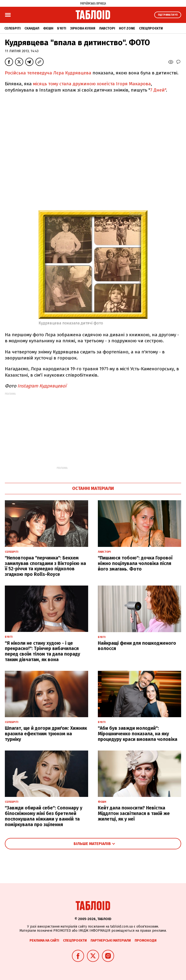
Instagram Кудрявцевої (41, 386)
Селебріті (12, 28)
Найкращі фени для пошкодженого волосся (137, 646)
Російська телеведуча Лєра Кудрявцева (48, 73)
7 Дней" (158, 90)
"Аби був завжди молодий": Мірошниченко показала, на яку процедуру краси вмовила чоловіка (138, 734)
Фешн (48, 28)
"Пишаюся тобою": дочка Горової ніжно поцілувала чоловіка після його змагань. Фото (135, 563)
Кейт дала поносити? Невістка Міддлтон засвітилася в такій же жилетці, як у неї (134, 813)
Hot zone (127, 28)
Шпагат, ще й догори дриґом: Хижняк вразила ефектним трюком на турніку (46, 734)
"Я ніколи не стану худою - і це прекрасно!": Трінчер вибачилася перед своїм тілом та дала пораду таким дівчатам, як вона (43, 651)
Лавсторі (107, 28)
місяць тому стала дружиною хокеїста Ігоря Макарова (92, 84)
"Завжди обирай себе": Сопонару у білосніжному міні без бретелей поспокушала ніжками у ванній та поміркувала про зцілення (44, 816)
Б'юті (62, 28)
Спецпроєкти (151, 28)
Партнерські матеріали (111, 941)
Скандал (32, 28)
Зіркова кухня (83, 28)
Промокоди (146, 941)
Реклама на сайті (44, 941)
